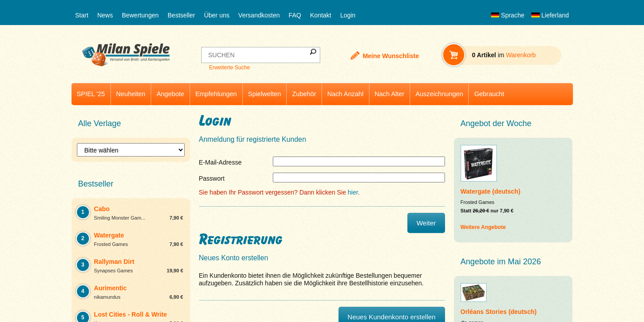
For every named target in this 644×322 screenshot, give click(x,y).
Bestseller (181, 15)
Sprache (508, 15)
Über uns (217, 15)
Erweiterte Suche (229, 68)
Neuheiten (131, 94)
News (105, 15)
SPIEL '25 (91, 94)
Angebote (170, 94)
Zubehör (304, 94)
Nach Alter (390, 94)
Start (82, 15)
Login (348, 15)
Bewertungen (140, 15)
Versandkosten (259, 15)
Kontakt (320, 15)
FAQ (295, 15)
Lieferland (550, 15)
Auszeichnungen (439, 94)
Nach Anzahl (345, 94)
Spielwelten (265, 94)
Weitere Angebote (483, 227)
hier (353, 192)
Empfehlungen (216, 94)
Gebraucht (489, 94)
